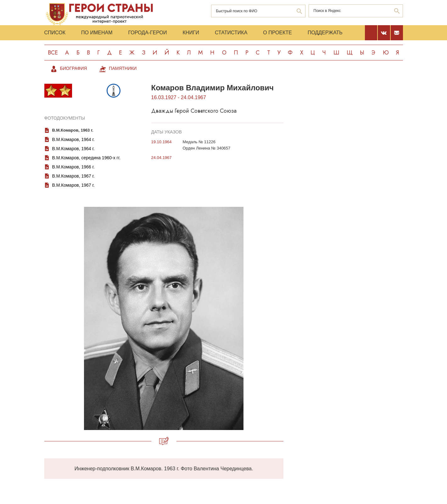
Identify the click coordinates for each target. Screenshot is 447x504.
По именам (97, 33)
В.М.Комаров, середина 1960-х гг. (86, 158)
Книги (191, 33)
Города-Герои (147, 33)
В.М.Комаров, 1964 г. (73, 139)
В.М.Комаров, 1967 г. (73, 176)
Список (55, 33)
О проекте (277, 33)
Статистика (231, 33)
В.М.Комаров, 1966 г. (73, 167)
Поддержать (325, 33)
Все (53, 53)
